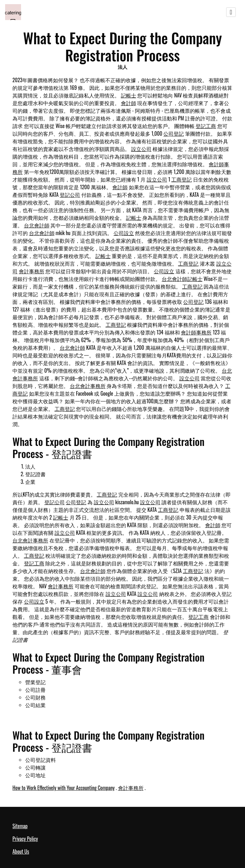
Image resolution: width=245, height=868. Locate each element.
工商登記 (182, 179)
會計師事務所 (196, 332)
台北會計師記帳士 (182, 279)
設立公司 (141, 149)
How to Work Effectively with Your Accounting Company (63, 788)
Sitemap (20, 826)
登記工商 (206, 126)
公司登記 (174, 133)
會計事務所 (32, 271)
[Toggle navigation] (231, 12)
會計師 (129, 103)
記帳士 (129, 95)
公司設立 (124, 233)
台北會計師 (37, 225)
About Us (21, 851)
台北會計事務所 (88, 386)
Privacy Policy (25, 839)
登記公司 (70, 195)
